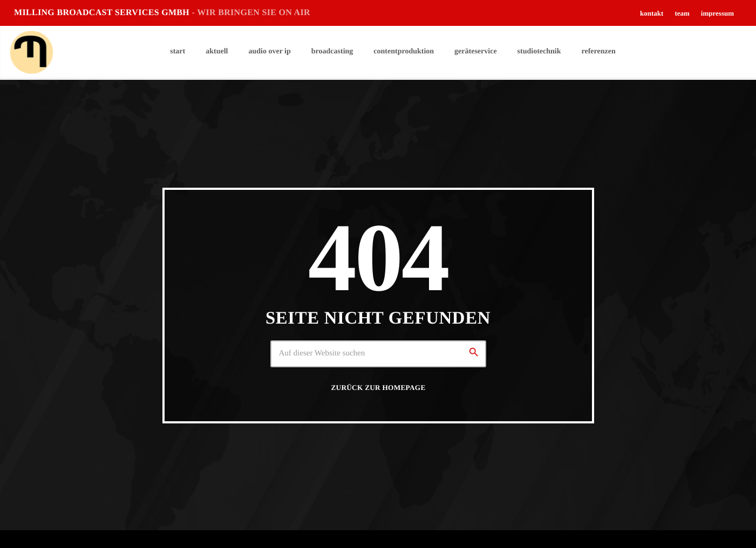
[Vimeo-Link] (31, 52)
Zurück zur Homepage (378, 388)
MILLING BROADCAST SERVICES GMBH (162, 13)
